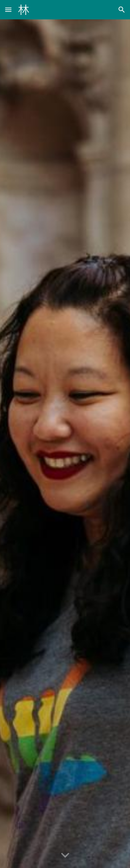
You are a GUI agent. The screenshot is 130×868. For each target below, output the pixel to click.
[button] (8, 10)
